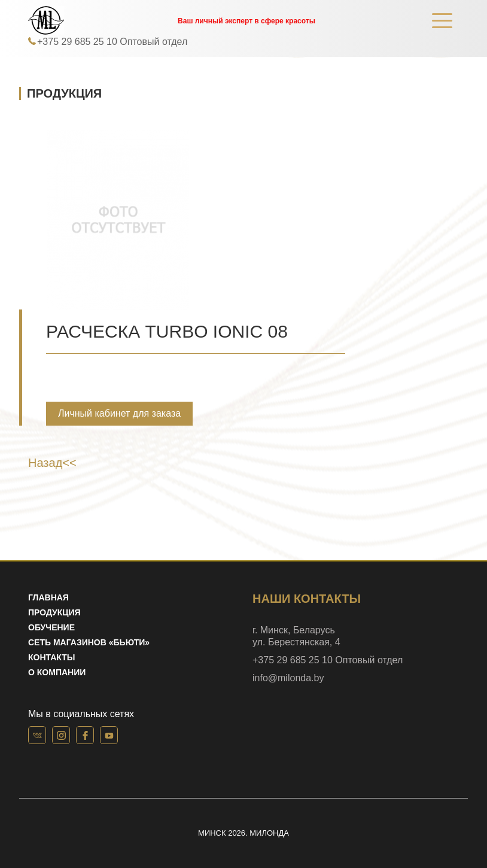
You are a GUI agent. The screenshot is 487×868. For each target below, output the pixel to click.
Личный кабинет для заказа (119, 413)
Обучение (51, 627)
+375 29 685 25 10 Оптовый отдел (112, 42)
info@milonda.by (288, 678)
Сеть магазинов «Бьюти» (89, 642)
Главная (48, 597)
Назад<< (52, 463)
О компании (57, 672)
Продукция (54, 612)
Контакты (51, 657)
